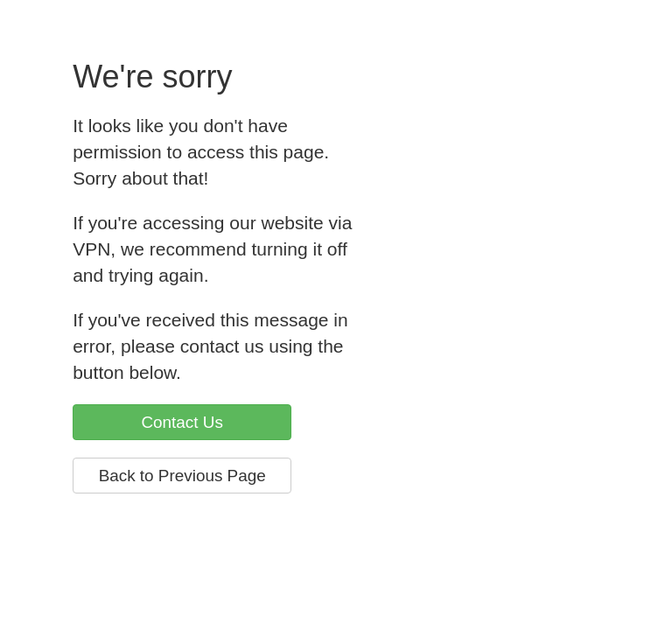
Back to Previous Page (182, 476)
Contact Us (182, 422)
